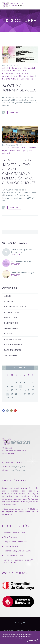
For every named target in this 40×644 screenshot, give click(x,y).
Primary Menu (36, 5)
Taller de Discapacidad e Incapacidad (22, 251)
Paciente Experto (13, 350)
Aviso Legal (8, 630)
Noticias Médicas (27, 76)
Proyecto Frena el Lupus (14, 533)
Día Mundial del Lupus (15, 307)
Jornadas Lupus (9, 76)
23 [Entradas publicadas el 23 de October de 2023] (8, 394)
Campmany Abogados (14, 555)
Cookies (20, 630)
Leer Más (14, 113)
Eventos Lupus (20, 71)
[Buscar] (20, 232)
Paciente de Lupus (10, 79)
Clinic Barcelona (11, 537)
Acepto (32, 640)
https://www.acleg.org (19, 470)
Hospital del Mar (11, 546)
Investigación (22, 74)
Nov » (36, 368)
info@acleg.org (18, 467)
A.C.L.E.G (6, 68)
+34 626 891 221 (20, 463)
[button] (4, 113)
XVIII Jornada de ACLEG (22, 262)
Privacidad (32, 630)
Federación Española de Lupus (17, 551)
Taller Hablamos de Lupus (23, 273)
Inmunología (8, 74)
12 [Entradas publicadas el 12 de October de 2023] (20, 387)
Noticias (8, 334)
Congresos (17, 68)
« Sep (4, 368)
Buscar (35, 232)
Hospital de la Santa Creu (15, 542)
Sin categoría (27, 79)
